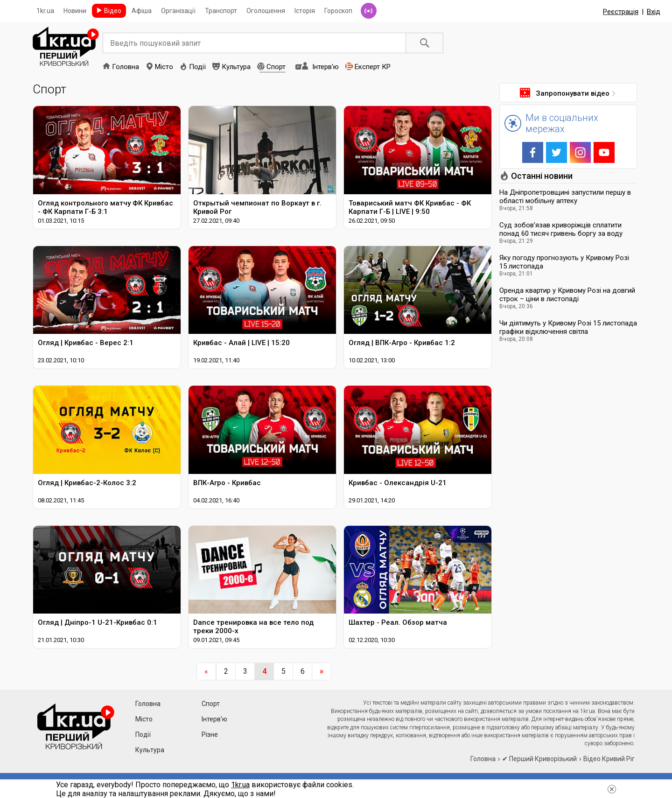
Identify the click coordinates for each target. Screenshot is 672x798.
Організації (178, 11)
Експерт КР (373, 67)
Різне (210, 734)
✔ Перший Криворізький (539, 759)
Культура (236, 67)
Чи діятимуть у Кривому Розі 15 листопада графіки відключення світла (568, 327)
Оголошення (266, 11)
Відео (113, 11)
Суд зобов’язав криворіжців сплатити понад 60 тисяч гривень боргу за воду (561, 229)
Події (197, 67)
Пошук (425, 43)
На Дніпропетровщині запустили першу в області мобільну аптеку (565, 197)
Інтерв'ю (325, 67)
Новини (75, 11)
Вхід (654, 12)
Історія (305, 11)
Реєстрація (621, 12)
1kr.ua (45, 11)
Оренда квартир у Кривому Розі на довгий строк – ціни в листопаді (567, 295)
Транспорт (221, 11)
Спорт (276, 67)
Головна (126, 67)
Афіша (142, 11)
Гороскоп (338, 11)
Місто (164, 67)
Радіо (369, 11)
